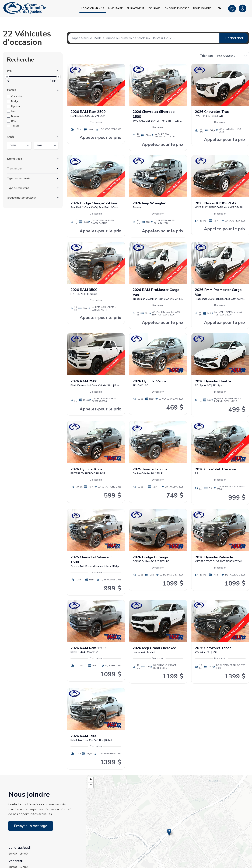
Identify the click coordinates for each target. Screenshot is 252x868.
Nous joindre (202, 8)
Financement (136, 8)
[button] (169, 832)
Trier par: (206, 56)
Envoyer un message (31, 826)
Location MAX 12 (93, 8)
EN (219, 8)
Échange (154, 8)
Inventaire (115, 8)
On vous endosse (177, 8)
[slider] (7, 77)
